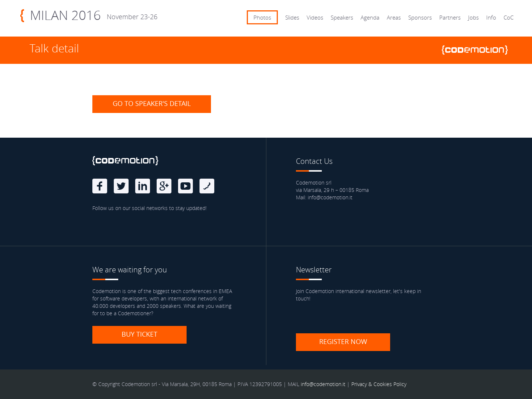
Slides (292, 17)
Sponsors (420, 17)
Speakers (342, 17)
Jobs (473, 17)
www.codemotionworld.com (478, 50)
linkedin (143, 186)
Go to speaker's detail (152, 103)
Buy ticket (139, 334)
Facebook (100, 186)
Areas (394, 17)
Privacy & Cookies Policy (379, 384)
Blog (207, 186)
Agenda (370, 17)
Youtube (185, 186)
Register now (343, 341)
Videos (315, 17)
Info (491, 17)
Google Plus (164, 186)
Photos (262, 17)
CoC (509, 17)
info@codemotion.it (323, 384)
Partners (450, 17)
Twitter (121, 186)
